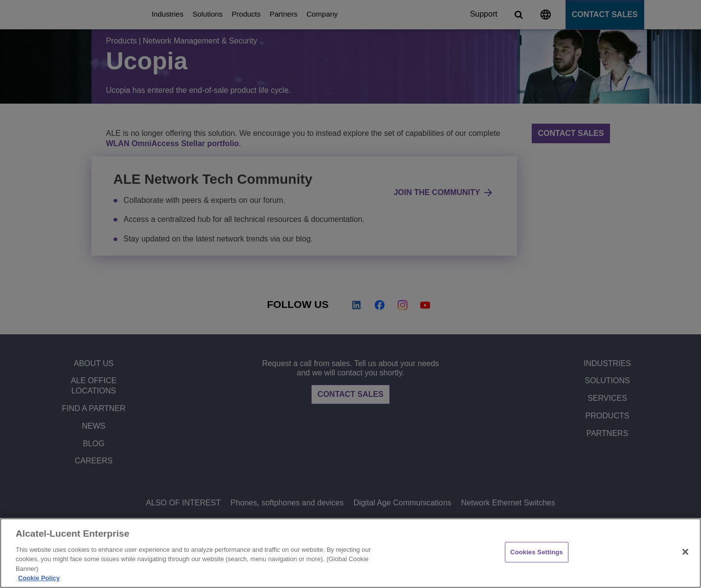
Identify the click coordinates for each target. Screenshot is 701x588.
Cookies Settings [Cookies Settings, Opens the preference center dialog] (537, 552)
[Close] (685, 552)
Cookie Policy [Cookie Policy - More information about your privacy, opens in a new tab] (39, 578)
